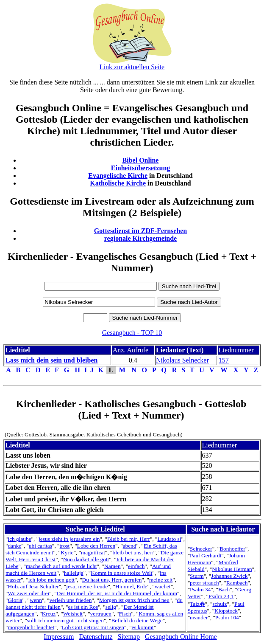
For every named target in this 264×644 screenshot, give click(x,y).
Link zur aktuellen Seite (132, 67)
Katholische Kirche (118, 183)
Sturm (197, 576)
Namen (113, 566)
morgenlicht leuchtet (31, 627)
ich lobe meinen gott (51, 580)
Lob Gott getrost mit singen (93, 627)
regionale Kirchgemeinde (140, 238)
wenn (36, 600)
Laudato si (170, 539)
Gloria (15, 600)
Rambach (237, 583)
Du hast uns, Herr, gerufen (112, 580)
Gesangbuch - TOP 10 (132, 333)
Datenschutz (96, 637)
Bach (224, 589)
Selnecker (201, 549)
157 (224, 360)
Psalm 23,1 (221, 596)
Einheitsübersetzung (141, 168)
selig (111, 607)
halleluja (74, 573)
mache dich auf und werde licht (61, 566)
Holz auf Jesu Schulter (33, 586)
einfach (136, 566)
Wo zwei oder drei (28, 593)
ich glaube (19, 539)
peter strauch (204, 583)
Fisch (125, 614)
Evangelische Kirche (118, 176)
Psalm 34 (200, 589)
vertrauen (101, 614)
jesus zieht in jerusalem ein (69, 539)
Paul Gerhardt (206, 555)
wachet (163, 586)
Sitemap (129, 637)
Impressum (59, 637)
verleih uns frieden (70, 600)
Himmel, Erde (131, 586)
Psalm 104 (227, 617)
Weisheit (73, 614)
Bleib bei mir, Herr (129, 539)
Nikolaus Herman (232, 569)
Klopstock (226, 611)
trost (65, 546)
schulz (220, 604)
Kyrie (67, 553)
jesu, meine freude (87, 586)
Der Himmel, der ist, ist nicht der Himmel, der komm (117, 593)
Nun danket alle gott (86, 559)
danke (14, 546)
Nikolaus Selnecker (182, 360)
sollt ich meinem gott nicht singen (65, 620)
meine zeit (161, 580)
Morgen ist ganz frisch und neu (134, 600)
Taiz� (197, 604)
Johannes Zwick (229, 576)
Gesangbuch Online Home (181, 637)
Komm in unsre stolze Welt (121, 573)
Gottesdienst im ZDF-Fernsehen (141, 231)
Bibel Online (141, 160)
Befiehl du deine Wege (137, 620)
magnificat (93, 553)
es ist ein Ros (83, 607)
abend (130, 546)
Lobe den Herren (96, 546)
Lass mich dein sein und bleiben (51, 360)
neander (199, 617)
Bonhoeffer (232, 549)
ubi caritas (40, 546)
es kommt (143, 627)
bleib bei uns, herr (133, 553)
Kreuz (49, 614)
